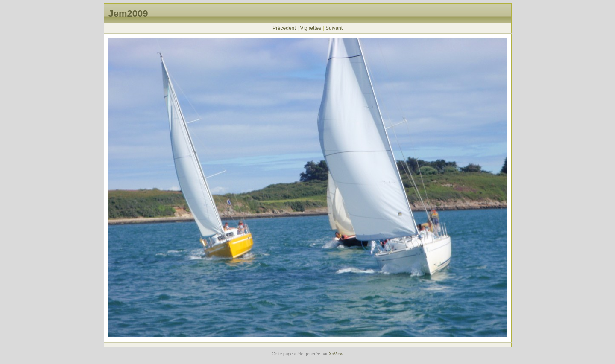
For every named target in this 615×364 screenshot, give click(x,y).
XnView (336, 354)
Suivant (334, 28)
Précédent (284, 28)
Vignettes (310, 28)
